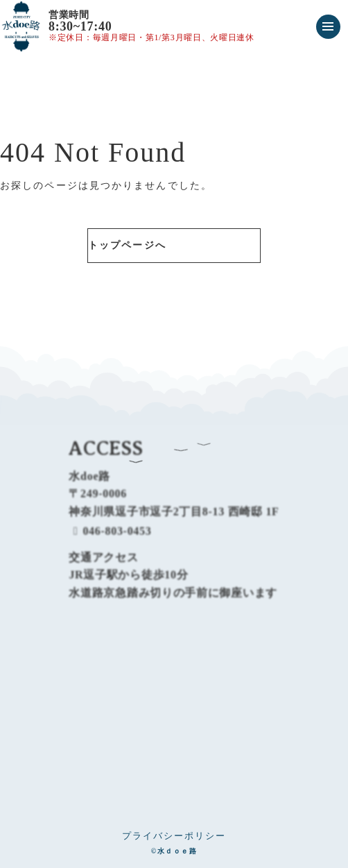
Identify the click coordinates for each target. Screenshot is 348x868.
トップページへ (127, 245)
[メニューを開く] (328, 27)
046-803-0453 (110, 540)
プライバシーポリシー (174, 836)
